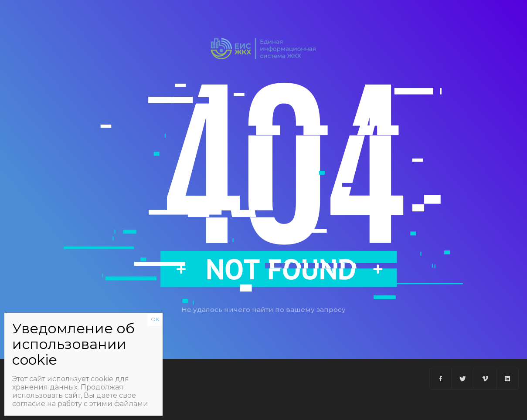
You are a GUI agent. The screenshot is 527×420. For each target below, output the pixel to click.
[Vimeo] (485, 379)
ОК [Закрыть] (155, 319)
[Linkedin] (507, 379)
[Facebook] (441, 379)
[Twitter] (463, 379)
